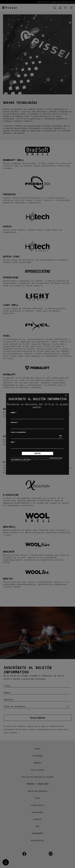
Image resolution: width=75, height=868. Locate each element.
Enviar (37, 453)
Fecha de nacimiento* (18, 432)
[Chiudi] (66, 396)
